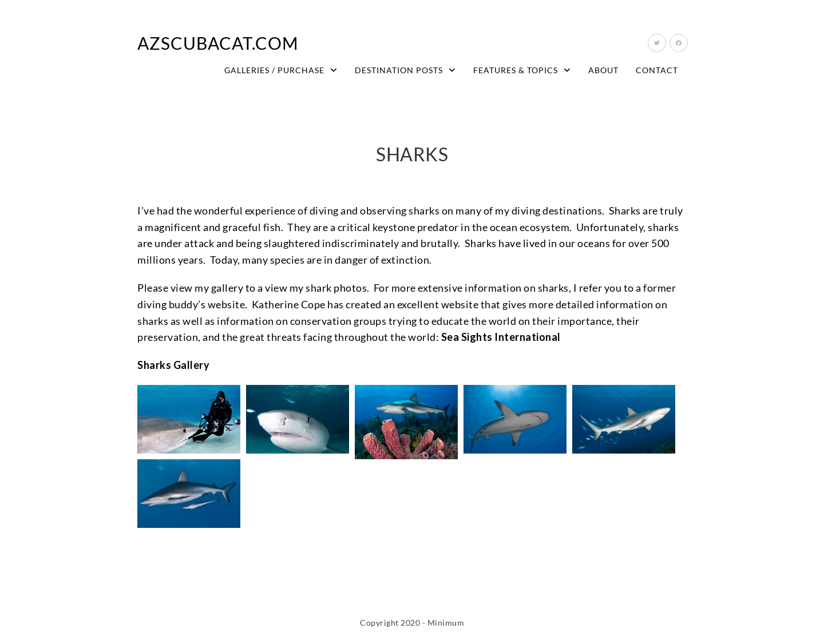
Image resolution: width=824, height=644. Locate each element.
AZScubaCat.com (218, 43)
